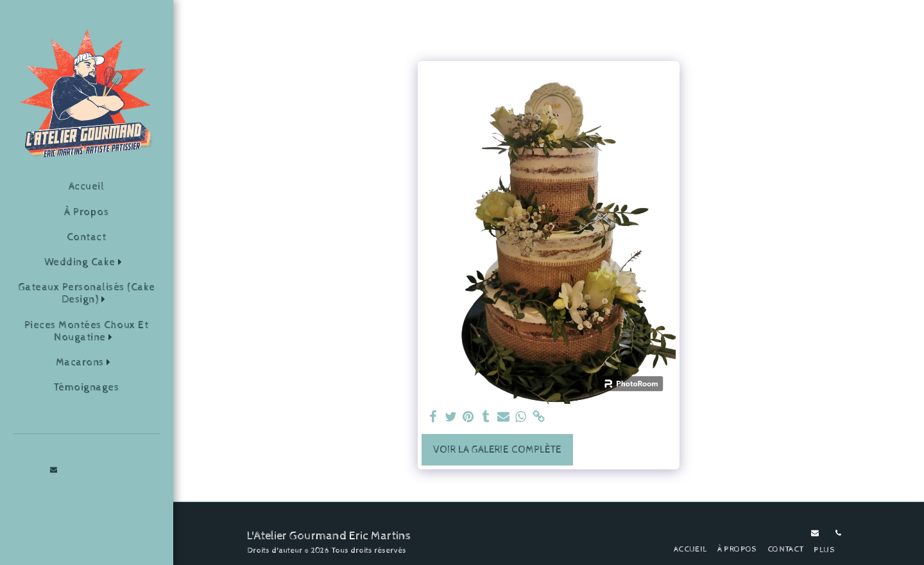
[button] (87, 263)
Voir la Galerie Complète (497, 450)
